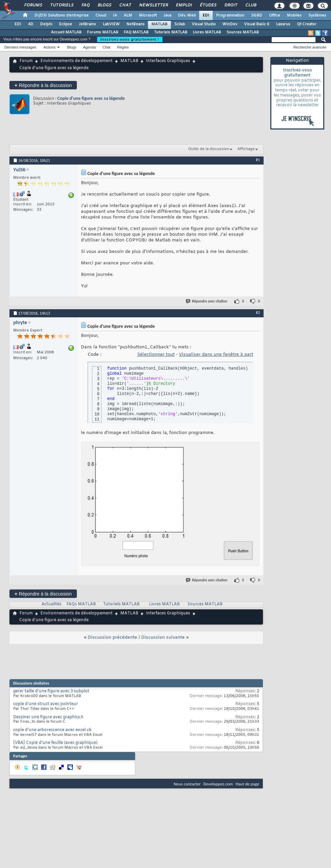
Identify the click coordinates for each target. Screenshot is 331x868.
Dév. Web (187, 16)
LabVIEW (111, 24)
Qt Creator (307, 24)
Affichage (246, 149)
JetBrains (87, 24)
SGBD (257, 16)
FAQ (85, 5)
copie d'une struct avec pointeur (46, 704)
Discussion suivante (163, 638)
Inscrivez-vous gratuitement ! (130, 39)
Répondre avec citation (207, 301)
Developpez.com (218, 784)
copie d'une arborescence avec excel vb (52, 730)
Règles (123, 47)
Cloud (101, 16)
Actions (50, 47)
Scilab (180, 24)
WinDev (230, 24)
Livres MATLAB (207, 32)
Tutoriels (62, 5)
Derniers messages (20, 47)
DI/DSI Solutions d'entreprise (62, 16)
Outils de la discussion (209, 149)
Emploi (184, 5)
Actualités (51, 604)
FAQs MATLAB (81, 604)
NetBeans (136, 24)
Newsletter (153, 5)
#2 (258, 313)
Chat (125, 5)
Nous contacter (187, 784)
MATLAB (159, 24)
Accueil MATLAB (66, 32)
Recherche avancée (310, 47)
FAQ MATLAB (136, 32)
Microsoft (148, 16)
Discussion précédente (112, 638)
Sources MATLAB (243, 32)
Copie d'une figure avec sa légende (91, 98)
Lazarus (283, 24)
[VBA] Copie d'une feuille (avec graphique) (55, 743)
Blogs (104, 5)
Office (275, 16)
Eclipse (66, 24)
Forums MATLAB (103, 32)
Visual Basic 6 (257, 24)
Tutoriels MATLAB (171, 32)
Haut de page (247, 784)
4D (31, 24)
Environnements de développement (77, 61)
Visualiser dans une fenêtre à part (216, 355)
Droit (231, 5)
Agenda (89, 47)
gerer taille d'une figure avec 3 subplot (51, 691)
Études (208, 5)
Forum (26, 61)
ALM (128, 16)
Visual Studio (204, 24)
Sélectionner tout (156, 355)
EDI (206, 16)
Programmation (230, 16)
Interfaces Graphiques (168, 61)
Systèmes (317, 16)
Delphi (46, 24)
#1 (258, 160)
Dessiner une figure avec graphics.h (48, 717)
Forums (33, 5)
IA (115, 16)
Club (250, 5)
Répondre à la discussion (43, 85)
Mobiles (294, 16)
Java (167, 16)
